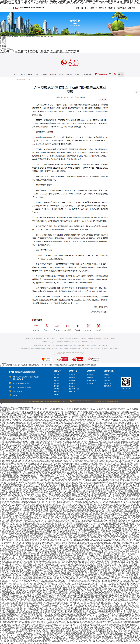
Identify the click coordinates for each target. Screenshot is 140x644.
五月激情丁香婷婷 (119, 620)
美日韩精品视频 (125, 453)
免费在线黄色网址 (125, 605)
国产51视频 (20, 498)
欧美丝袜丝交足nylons (100, 624)
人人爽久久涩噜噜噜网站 (61, 535)
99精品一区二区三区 (85, 642)
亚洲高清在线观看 (55, 471)
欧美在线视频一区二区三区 (44, 413)
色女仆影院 (68, 427)
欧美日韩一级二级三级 (86, 621)
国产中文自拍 (61, 555)
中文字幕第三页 (124, 550)
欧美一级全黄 (38, 557)
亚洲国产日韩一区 (66, 476)
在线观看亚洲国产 (112, 523)
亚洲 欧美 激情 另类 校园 (37, 544)
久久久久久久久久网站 (110, 500)
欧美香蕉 (28, 449)
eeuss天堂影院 (82, 596)
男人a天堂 (60, 427)
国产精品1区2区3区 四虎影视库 (13, 485)
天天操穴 (125, 555)
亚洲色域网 (134, 447)
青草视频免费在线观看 (68, 438)
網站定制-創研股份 (114, 401)
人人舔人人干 (97, 466)
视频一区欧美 (34, 507)
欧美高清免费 (95, 425)
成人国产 (11, 500)
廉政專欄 (3, 45)
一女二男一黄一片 (82, 413)
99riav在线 (50, 453)
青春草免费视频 (25, 555)
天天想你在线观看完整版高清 (17, 424)
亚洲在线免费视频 (124, 500)
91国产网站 (37, 552)
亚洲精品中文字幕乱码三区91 (42, 576)
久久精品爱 (126, 447)
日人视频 (48, 447)
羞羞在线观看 (107, 441)
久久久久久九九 (72, 513)
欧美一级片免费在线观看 (69, 412)
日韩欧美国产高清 (7, 415)
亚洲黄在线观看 (85, 636)
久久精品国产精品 (48, 421)
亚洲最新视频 (34, 610)
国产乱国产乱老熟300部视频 (46, 427)
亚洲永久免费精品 (130, 501)
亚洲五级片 (49, 577)
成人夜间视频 (76, 593)
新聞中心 (94, 8)
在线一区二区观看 (51, 613)
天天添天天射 (41, 541)
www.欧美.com (12, 526)
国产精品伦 (71, 529)
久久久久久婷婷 (43, 500)
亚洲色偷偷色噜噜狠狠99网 (52, 557)
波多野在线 (69, 598)
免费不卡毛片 (56, 481)
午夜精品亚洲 (93, 463)
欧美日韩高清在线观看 (90, 416)
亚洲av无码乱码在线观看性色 (71, 463)
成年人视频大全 (5, 604)
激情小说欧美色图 (45, 629)
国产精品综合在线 (37, 528)
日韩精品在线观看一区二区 (25, 627)
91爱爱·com (108, 421)
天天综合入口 (54, 440)
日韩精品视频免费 (16, 419)
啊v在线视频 (34, 435)
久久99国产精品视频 (92, 519)
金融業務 (90, 383)
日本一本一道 (5, 482)
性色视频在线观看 (43, 640)
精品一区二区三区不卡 (118, 457)
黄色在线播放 (65, 614)
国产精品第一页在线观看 (115, 626)
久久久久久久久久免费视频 (94, 611)
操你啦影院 (54, 633)
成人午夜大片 (53, 491)
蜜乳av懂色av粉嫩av (104, 438)
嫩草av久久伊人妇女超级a (24, 586)
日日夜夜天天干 (51, 503)
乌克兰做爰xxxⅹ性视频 (61, 577)
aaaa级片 (35, 516)
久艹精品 (92, 452)
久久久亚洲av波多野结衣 (112, 591)
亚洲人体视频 (63, 491)
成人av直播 (85, 475)
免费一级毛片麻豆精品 (102, 517)
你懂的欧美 (136, 579)
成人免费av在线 (56, 456)
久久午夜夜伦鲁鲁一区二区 (9, 566)
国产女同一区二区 (28, 481)
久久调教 (43, 517)
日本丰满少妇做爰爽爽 (36, 566)
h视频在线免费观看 (113, 427)
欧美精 (85, 574)
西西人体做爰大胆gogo (64, 422)
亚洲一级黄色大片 (74, 440)
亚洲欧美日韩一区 (36, 605)
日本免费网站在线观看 (53, 494)
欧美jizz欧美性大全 (106, 541)
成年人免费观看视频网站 (81, 425)
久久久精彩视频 (28, 419)
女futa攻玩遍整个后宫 (122, 539)
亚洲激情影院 (30, 421)
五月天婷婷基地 (35, 416)
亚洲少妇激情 (20, 545)
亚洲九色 (44, 434)
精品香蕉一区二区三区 (56, 500)
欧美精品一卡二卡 (78, 566)
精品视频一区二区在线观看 (39, 476)
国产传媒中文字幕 (99, 478)
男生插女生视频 (101, 424)
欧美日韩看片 (48, 465)
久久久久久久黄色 (63, 460)
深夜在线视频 (56, 501)
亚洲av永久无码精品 (45, 425)
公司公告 (107, 378)
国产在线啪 (94, 538)
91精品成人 (35, 457)
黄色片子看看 (36, 462)
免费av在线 (53, 610)
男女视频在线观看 (6, 576)
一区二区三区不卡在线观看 (9, 624)
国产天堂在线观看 (54, 490)
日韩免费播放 (24, 453)
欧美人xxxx (4, 535)
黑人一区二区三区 (38, 473)
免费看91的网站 (97, 481)
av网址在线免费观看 (132, 472)
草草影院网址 (10, 463)
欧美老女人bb (26, 504)
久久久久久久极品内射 (56, 547)
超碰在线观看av (61, 513)
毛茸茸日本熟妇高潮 (94, 435)
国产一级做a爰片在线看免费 (87, 495)
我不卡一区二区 (83, 412)
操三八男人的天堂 (89, 491)
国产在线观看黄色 (49, 586)
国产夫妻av (35, 510)
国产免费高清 (22, 529)
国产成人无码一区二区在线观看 (70, 441)
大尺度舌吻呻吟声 (78, 422)
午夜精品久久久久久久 (97, 523)
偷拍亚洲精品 (116, 462)
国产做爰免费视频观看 (71, 443)
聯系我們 (57, 395)
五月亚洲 (133, 435)
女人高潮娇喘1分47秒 (93, 626)
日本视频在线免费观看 (22, 422)
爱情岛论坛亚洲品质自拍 (128, 418)
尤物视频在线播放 (28, 443)
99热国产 (78, 478)
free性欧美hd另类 (11, 516)
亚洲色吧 (32, 598)
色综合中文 (12, 494)
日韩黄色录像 (51, 620)
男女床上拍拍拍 (50, 431)
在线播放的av (93, 613)
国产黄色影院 (80, 432)
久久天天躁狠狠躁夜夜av (35, 465)
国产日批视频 (118, 430)
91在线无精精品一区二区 (103, 608)
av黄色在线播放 (112, 425)
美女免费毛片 (129, 498)
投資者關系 (122, 8)
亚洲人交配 (50, 517)
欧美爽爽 (23, 503)
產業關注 (3, 42)
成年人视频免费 (37, 615)
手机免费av (14, 501)
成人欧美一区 (63, 475)
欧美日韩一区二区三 (23, 494)
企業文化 (57, 389)
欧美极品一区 (119, 456)
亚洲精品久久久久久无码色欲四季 (59, 416)
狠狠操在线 (53, 548)
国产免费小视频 (104, 566)
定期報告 (107, 375)
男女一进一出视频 (47, 514)
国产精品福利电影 (9, 452)
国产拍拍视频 (92, 457)
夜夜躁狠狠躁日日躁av (77, 519)
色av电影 (48, 523)
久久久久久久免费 (21, 463)
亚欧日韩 (98, 539)
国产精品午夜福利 (91, 432)
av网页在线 (120, 491)
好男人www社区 (11, 454)
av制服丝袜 (44, 441)
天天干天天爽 (27, 583)
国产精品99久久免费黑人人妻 (87, 427)
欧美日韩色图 (106, 637)
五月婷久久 (89, 456)
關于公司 (85, 8)
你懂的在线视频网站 (94, 498)
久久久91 (43, 466)
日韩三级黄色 (21, 513)
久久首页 (26, 491)
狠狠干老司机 (23, 572)
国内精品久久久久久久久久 (70, 490)
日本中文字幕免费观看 (112, 475)
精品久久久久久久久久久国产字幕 (67, 564)
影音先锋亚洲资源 (128, 421)
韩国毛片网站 (49, 599)
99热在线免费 (40, 506)
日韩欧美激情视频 (24, 444)
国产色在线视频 (42, 438)
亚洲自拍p (12, 627)
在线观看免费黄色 (37, 525)
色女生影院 (76, 511)
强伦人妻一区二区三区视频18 (89, 558)
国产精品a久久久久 (67, 501)
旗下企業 (131, 8)
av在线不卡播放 (110, 563)
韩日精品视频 (27, 473)
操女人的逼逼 (120, 449)
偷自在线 (24, 554)
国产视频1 (53, 640)
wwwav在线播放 (25, 582)
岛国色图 (57, 639)
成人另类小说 (93, 415)
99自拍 (3, 579)
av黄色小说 (124, 520)
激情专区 (101, 415)
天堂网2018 (29, 479)
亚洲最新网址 (41, 453)
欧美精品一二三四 (10, 465)
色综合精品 (89, 634)
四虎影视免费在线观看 (55, 526)
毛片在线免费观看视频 (51, 452)
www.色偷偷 (36, 602)
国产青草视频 (44, 457)
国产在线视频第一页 (113, 424)
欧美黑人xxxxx (88, 572)
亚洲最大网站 (115, 503)
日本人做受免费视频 (61, 415)
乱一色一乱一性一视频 (15, 509)
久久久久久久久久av (117, 629)
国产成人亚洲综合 (77, 589)
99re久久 (72, 453)
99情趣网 (76, 636)
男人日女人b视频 (89, 589)
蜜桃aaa (36, 418)
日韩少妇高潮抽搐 (87, 520)
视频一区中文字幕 (25, 460)
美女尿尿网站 (41, 450)
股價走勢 (107, 380)
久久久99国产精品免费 (83, 446)
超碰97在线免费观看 (121, 432)
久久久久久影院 (99, 621)
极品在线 (44, 416)
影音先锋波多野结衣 (75, 491)
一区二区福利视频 (74, 592)
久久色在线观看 (122, 484)
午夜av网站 (126, 536)
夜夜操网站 (103, 618)
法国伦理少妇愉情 (59, 430)
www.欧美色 (100, 633)
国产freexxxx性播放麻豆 (89, 440)
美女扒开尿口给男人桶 (17, 574)
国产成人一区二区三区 (96, 501)
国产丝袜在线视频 (86, 447)
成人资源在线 (48, 593)
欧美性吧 (85, 601)
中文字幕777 (29, 552)
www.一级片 (29, 497)
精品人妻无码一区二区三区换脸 (14, 514)
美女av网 (97, 572)
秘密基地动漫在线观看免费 (104, 443)
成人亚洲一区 (50, 513)
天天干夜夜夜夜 (46, 624)
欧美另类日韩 (24, 478)
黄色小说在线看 (83, 582)
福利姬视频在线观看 (110, 413)
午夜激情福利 (128, 634)
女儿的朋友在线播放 (122, 525)
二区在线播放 (97, 447)
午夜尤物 (43, 446)
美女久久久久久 (12, 444)
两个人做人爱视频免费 (23, 468)
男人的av (4, 536)
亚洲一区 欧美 (114, 636)
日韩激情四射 (46, 574)
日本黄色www (112, 469)
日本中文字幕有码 (33, 466)
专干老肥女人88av (102, 473)
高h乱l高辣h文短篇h (98, 488)
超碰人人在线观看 (104, 476)
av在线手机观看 (130, 558)
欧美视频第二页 (76, 416)
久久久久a (94, 485)
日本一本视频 (110, 449)
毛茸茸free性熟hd (8, 528)
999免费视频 (37, 595)
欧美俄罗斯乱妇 (88, 531)
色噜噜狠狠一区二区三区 (132, 456)
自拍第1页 (56, 469)
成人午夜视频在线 (64, 589)
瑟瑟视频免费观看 (109, 479)
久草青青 (86, 561)
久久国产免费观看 (66, 542)
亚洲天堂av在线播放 (47, 573)
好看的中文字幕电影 (79, 497)
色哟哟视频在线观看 (7, 416)
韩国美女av (17, 475)
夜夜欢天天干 (5, 601)
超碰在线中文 (116, 569)
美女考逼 (84, 463)
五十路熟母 (12, 498)
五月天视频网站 (55, 412)
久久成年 (99, 490)
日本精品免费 (10, 586)
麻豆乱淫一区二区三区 (124, 522)
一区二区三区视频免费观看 (27, 523)
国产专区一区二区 (118, 531)
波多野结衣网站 (71, 620)
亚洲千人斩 (19, 500)
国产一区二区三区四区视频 (86, 487)
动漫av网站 (54, 475)
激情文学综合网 (87, 478)
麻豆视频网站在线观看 (127, 488)
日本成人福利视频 (14, 456)
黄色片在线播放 (54, 441)
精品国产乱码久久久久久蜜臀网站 (109, 444)
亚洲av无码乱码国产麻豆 (113, 446)
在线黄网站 (31, 634)
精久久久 (57, 545)
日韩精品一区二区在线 (69, 629)
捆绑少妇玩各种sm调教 (8, 545)
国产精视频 (57, 413)
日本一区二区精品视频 (122, 435)
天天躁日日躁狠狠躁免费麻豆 (37, 415)
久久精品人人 (57, 607)
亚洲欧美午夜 (86, 610)
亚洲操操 (101, 432)
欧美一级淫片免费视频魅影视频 (31, 430)
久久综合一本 (13, 431)
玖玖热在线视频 (65, 434)
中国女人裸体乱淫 (108, 435)
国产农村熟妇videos (87, 627)
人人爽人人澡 (70, 591)
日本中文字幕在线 (81, 637)
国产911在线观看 (52, 446)
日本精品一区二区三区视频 (95, 552)
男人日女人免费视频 (12, 555)
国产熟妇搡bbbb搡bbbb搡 (39, 492)
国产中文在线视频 (23, 507)
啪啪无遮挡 (77, 610)
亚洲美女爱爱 (81, 473)
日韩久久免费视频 (85, 528)
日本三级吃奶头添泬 (20, 415)
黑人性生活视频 (48, 511)
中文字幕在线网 (5, 481)
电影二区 (10, 560)
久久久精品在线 (25, 579)
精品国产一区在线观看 (110, 615)
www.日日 (129, 457)
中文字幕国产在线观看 (69, 421)
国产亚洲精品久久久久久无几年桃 (128, 413)
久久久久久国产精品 (46, 580)
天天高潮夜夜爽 (29, 532)
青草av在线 (105, 452)
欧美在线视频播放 (34, 488)
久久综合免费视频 (73, 419)
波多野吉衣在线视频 (95, 637)
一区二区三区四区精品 (116, 459)
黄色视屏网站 (56, 629)
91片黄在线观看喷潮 (25, 618)
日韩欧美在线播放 (110, 501)
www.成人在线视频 (42, 632)
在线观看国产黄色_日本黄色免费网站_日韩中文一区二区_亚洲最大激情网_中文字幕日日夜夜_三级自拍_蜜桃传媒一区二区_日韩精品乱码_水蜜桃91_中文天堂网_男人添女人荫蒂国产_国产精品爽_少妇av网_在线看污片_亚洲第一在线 (70, 410)
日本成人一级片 (112, 596)
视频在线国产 (57, 580)
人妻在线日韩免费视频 (105, 463)
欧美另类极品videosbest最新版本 (96, 510)
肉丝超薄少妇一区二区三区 (24, 495)
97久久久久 (121, 551)
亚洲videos (83, 557)
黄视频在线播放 (89, 529)
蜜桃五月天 (49, 478)
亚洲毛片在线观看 (77, 614)
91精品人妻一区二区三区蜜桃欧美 (81, 533)
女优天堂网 (69, 425)
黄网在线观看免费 (63, 604)
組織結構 (57, 380)
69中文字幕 (99, 591)
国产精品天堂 (71, 454)
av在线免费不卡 (12, 525)
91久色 (113, 517)
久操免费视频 (120, 583)
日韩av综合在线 (26, 457)
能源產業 (90, 378)
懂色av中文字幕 (87, 640)
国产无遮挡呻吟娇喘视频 (67, 507)
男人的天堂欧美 (132, 471)
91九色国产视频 (50, 422)
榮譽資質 (57, 392)
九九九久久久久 (75, 604)
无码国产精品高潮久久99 (100, 528)
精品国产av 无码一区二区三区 (85, 424)
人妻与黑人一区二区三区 (26, 431)
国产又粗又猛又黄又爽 (8, 642)
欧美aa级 (38, 421)
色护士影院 (6, 520)
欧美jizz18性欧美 (124, 504)
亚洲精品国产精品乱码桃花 (22, 462)
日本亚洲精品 (65, 444)
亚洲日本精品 (60, 495)
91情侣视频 (23, 585)
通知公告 (3, 44)
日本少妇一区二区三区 (7, 634)
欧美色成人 (135, 604)
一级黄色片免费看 (42, 498)
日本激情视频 (92, 507)
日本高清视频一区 (118, 608)
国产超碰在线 (107, 490)
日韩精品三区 (21, 526)
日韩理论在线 (91, 421)
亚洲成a (91, 482)
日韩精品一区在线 (46, 504)
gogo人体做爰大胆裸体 (70, 525)
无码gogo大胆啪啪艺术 (72, 472)
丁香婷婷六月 (117, 447)
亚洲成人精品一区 (27, 475)
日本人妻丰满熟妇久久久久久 (104, 588)
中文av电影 (116, 453)
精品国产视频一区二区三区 (43, 469)
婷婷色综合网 (94, 573)
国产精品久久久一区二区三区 (120, 412)
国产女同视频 (104, 525)
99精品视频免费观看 (121, 468)
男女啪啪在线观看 (78, 516)
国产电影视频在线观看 (81, 526)
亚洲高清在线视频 (65, 554)
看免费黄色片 (116, 532)
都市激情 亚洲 (109, 560)
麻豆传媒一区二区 (96, 479)
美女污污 (28, 573)
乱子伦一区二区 (68, 607)
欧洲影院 (51, 415)
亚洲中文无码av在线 (73, 492)
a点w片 (87, 523)
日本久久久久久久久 (54, 636)
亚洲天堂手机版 (110, 583)
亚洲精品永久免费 (57, 531)
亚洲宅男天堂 (100, 491)
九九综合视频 (37, 570)
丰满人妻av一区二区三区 (24, 633)
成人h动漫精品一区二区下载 (127, 441)
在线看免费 (91, 443)
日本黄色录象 (48, 485)
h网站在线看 (35, 504)
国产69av (72, 450)
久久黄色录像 (73, 605)
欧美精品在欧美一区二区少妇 (97, 469)
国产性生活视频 (110, 491)
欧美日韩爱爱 (128, 593)
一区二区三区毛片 (6, 473)
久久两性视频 (48, 579)
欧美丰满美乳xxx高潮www (30, 446)
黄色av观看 (130, 523)
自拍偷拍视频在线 (120, 478)
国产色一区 (40, 523)
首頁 (78, 8)
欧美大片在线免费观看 (104, 569)
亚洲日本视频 (111, 465)
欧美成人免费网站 (48, 626)
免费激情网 (103, 437)
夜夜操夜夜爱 (45, 487)
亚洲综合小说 (17, 473)
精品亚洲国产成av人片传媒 (25, 592)
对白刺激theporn (15, 601)
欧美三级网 (47, 432)
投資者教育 (107, 386)
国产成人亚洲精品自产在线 (39, 536)
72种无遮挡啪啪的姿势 (31, 517)
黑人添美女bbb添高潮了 (43, 481)
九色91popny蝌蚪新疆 (117, 614)
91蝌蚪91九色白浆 (58, 425)
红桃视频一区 (101, 431)
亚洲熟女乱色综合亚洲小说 (57, 492)
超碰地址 (114, 580)
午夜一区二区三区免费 (26, 447)
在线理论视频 (133, 601)
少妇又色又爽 (81, 430)
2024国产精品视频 (13, 536)
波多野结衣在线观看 (131, 544)
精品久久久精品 (107, 430)
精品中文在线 (10, 564)
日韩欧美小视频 (9, 533)
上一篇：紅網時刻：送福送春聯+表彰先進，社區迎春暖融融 (19, 365)
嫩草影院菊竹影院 (124, 580)
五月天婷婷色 (55, 542)
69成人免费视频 (11, 450)
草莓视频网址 (102, 471)
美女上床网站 (49, 482)
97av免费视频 (98, 413)
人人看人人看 (114, 535)
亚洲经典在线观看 (49, 617)
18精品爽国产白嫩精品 (79, 554)
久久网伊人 (8, 440)
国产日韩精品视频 (115, 495)
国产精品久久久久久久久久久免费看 (113, 472)
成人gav (133, 580)
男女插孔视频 (58, 511)
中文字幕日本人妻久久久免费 (58, 536)
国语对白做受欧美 (64, 633)
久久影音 (62, 468)
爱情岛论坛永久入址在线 (115, 434)
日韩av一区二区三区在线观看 (19, 569)
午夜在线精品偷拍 (126, 577)
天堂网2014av (41, 513)
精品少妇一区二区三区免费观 (48, 589)
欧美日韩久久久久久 (44, 501)
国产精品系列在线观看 (126, 567)
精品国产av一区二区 (116, 613)
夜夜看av (133, 485)
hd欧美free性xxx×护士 (31, 629)
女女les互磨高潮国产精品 (71, 580)
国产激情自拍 (93, 444)
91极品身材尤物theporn (22, 416)
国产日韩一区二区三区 (114, 431)
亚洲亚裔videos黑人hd (27, 550)
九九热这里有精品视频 (59, 447)
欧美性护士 (84, 459)
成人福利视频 (31, 412)
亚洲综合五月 (5, 557)
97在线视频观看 (37, 449)
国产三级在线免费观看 (67, 432)
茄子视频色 (124, 591)
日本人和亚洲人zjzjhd (12, 430)
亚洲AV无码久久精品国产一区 (28, 531)
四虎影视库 (113, 586)
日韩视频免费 (24, 490)
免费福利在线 (116, 438)
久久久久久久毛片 (118, 498)
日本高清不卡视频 (53, 434)
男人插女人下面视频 (80, 457)
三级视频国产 (59, 462)
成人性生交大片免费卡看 (70, 557)
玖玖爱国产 (108, 529)
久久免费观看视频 (105, 544)
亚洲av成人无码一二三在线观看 (29, 440)
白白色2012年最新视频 (36, 459)
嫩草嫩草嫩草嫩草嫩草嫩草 (103, 482)
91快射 (91, 413)
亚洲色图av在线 (89, 585)
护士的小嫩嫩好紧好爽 (123, 563)
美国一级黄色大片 (72, 630)
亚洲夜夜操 (90, 430)
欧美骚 (59, 463)
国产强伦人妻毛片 (105, 462)
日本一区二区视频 (41, 636)
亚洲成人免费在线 (36, 472)
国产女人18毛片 (85, 485)
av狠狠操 (103, 434)
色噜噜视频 (63, 419)
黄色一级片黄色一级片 (119, 476)
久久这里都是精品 (118, 637)
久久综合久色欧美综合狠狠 (95, 497)
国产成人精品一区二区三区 (66, 550)
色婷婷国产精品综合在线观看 (104, 456)
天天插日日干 (114, 538)
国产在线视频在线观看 (127, 589)
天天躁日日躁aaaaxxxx (52, 444)
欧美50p (100, 440)
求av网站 (44, 614)
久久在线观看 (26, 621)
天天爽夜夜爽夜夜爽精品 (48, 460)
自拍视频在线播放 (28, 413)
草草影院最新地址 (10, 513)
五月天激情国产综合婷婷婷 (78, 469)
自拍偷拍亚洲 (83, 500)
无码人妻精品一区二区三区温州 (121, 579)
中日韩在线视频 (47, 430)
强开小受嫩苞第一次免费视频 (78, 415)
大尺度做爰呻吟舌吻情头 (51, 449)
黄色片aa (10, 541)
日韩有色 (78, 601)
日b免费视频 (44, 471)
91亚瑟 (83, 456)
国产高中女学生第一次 (20, 544)
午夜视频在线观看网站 (110, 526)
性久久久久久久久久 (50, 428)
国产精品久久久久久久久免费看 (37, 424)
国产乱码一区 (94, 509)
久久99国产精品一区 (7, 495)
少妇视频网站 (67, 539)
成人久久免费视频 (132, 479)
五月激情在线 (90, 473)
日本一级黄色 (7, 561)
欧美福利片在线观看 (112, 418)
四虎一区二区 (91, 542)
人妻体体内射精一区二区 (50, 570)
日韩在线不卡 (68, 567)
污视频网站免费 (86, 522)
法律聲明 (104, 401)
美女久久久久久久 (37, 432)
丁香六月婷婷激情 (24, 525)
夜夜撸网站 (59, 558)
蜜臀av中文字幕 (65, 484)
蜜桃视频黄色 (30, 545)
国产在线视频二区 (62, 431)
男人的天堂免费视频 (11, 572)
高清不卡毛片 (72, 596)
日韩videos (58, 525)
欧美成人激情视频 (99, 419)
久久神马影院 (109, 432)
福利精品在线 (93, 574)
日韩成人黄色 (34, 491)
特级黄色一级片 (127, 446)
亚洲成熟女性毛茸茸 (80, 514)
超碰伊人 (97, 531)
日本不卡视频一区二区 (117, 481)
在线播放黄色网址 (114, 624)
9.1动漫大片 (102, 485)
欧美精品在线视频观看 (102, 506)
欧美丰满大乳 (101, 554)
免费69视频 (64, 440)
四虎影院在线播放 (86, 419)
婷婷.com (115, 490)
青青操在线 (86, 460)
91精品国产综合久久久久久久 (96, 536)
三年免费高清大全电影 (103, 487)
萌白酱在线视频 (71, 430)
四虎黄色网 (52, 604)
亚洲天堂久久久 (85, 548)
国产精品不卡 (118, 419)
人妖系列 (57, 421)
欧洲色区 (102, 454)
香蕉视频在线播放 (20, 425)
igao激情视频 (8, 522)
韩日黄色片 (103, 519)
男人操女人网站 (133, 561)
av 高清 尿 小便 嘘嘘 (20, 538)
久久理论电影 (54, 419)
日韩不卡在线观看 (84, 462)
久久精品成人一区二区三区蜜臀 (86, 438)
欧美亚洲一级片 (72, 504)
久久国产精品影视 (57, 472)
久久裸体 (42, 611)
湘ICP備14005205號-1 (59, 401)
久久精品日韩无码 (109, 440)
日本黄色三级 (103, 450)
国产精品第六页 (66, 497)
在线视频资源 (104, 558)
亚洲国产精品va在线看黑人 (75, 468)
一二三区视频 (35, 582)
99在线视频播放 (104, 412)
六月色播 (54, 602)
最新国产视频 (7, 583)
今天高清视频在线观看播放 (13, 428)
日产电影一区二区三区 (128, 514)
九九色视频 (50, 541)
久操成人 (15, 440)
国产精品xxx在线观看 (84, 481)
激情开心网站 (21, 636)
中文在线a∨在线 (117, 604)
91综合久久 (42, 435)
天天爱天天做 (44, 507)
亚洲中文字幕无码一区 (40, 519)
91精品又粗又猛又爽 (58, 598)
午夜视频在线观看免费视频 (39, 437)
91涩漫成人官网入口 (26, 418)
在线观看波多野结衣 (68, 413)
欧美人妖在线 (44, 510)
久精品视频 (20, 471)
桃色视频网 (29, 557)
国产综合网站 (28, 564)
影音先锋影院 (21, 465)
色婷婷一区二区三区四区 (94, 453)
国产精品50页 (71, 532)
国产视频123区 (100, 449)
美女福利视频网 (81, 532)
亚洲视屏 (106, 481)
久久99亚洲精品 (49, 558)
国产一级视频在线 (27, 558)
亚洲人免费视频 (69, 424)
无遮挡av (113, 506)
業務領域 (112, 8)
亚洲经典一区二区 (18, 552)
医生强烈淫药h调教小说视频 (63, 514)
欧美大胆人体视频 (19, 497)
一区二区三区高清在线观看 (110, 605)
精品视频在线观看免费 (35, 538)
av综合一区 (26, 428)
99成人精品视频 (52, 435)
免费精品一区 (71, 473)
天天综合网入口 (103, 495)
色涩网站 (28, 570)
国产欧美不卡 (106, 532)
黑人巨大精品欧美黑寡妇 (87, 490)
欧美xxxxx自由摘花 (113, 471)
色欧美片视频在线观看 (61, 453)
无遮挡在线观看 (17, 472)
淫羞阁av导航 (60, 586)
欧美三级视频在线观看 (10, 618)
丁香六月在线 (40, 431)
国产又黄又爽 (98, 520)
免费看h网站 (136, 621)
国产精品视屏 (81, 569)
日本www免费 (81, 626)
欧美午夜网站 (23, 566)
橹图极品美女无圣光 (71, 500)
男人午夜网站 (81, 536)
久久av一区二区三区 (57, 487)
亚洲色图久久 (48, 459)
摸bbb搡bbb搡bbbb (102, 542)
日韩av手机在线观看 (28, 506)
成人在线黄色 (67, 551)
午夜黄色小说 (112, 519)
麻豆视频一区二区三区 (111, 504)
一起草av (95, 476)
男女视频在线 (45, 585)
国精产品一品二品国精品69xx (33, 452)
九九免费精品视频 (90, 577)
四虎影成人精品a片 (65, 509)
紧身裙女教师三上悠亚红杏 (63, 459)
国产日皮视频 (31, 513)
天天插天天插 (25, 437)
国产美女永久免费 (73, 447)
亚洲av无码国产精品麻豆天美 (98, 459)
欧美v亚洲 (120, 501)
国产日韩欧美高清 (130, 419)
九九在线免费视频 (112, 428)
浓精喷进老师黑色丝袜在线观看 (68, 435)
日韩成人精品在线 (88, 506)
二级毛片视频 (125, 572)
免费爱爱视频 (47, 607)
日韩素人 (18, 413)
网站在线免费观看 (61, 418)
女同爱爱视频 (116, 570)
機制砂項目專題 (5, 48)
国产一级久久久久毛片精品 (102, 533)
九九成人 (47, 618)
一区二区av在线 (32, 425)
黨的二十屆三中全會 (7, 50)
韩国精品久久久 (35, 434)
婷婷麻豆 (33, 453)
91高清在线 (19, 452)
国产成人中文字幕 (79, 567)
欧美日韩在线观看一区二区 (36, 554)
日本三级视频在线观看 (37, 569)
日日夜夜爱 (36, 573)
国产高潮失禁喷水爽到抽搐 (54, 569)
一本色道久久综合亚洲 (7, 468)
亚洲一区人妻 (125, 427)
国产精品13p (8, 462)
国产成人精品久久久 (81, 555)
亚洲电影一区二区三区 (125, 416)
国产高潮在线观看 (53, 468)
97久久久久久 (113, 567)
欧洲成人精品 (14, 547)
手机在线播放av (81, 615)
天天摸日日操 (83, 525)
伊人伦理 (11, 535)
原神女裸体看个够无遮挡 (81, 479)
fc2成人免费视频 (50, 473)
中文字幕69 (98, 441)
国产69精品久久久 (30, 485)
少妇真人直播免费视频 (132, 459)
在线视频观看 (136, 507)
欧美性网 (78, 506)
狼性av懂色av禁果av (9, 636)
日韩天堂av (35, 621)
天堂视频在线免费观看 (91, 541)
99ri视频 (137, 495)
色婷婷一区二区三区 (71, 462)
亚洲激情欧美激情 (87, 599)
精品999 (90, 514)
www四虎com (11, 599)
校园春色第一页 (17, 481)
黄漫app (98, 452)
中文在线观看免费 (93, 632)
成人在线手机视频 (37, 428)
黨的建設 (103, 8)
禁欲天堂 (136, 415)
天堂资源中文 (122, 425)
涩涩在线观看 (128, 611)
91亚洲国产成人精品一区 (71, 437)
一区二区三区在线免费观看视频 (10, 446)
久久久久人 (83, 443)
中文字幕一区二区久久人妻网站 (115, 415)
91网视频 (16, 476)
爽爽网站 (55, 624)
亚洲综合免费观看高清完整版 (83, 595)
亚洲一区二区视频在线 (70, 528)
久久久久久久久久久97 (49, 588)
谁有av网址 (76, 459)
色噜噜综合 (56, 432)
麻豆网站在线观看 (127, 570)
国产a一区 (75, 498)
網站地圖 (98, 401)
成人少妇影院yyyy (75, 460)
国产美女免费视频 (16, 443)
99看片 (8, 598)
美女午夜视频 (65, 533)
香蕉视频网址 (135, 572)
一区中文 (98, 430)
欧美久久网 (68, 544)
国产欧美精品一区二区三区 (79, 444)
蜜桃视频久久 (44, 491)
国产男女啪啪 (109, 599)
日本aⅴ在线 (96, 642)
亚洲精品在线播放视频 (125, 526)
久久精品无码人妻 (54, 438)
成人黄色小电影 (39, 447)
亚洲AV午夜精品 (17, 561)
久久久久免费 (120, 440)
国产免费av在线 (17, 432)
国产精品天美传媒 (87, 441)
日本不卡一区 (72, 418)
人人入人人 (100, 421)
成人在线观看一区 (69, 506)
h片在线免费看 (113, 460)
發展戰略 (57, 386)
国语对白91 (134, 473)
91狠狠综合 (108, 497)
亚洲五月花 (72, 536)
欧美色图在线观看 (70, 487)
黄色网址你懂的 (125, 473)
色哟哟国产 (25, 435)
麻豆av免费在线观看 (92, 566)
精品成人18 (16, 459)
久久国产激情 (80, 431)
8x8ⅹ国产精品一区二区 (37, 478)
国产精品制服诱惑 (14, 621)
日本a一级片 (109, 511)
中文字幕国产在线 (130, 613)
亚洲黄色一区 (52, 591)
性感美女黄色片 (63, 640)
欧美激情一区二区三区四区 (37, 463)
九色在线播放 (32, 601)
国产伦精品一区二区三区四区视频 (24, 522)
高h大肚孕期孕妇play (18, 427)
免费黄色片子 (125, 585)
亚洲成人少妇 (19, 629)
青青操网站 (96, 465)
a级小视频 (67, 516)
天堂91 (74, 427)
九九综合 (130, 476)
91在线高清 (43, 526)
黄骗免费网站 (24, 434)
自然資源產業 (92, 380)
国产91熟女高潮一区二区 (129, 424)
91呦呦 (99, 580)
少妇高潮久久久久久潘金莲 (36, 454)
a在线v (55, 601)
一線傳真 (3, 39)
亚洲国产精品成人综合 (11, 539)
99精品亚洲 (123, 454)
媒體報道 (10, 37)
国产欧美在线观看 (85, 547)
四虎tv (66, 547)
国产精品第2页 (57, 523)
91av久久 (129, 415)
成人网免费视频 (68, 526)
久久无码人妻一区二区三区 (118, 450)
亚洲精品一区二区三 (95, 500)
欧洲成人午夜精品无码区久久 (118, 528)
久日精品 (85, 623)
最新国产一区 (37, 586)
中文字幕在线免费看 (82, 550)
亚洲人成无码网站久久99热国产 (82, 434)
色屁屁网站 (103, 596)
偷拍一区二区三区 (90, 471)
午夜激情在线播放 (34, 441)
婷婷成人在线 (78, 598)
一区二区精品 (64, 469)
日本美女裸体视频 (80, 632)
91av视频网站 (7, 550)
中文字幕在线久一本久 (47, 418)
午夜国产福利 (80, 453)
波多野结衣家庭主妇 (55, 437)
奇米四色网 (57, 593)
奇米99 (115, 441)
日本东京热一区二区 (41, 548)
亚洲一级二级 (133, 528)
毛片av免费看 (31, 438)
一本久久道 (84, 492)
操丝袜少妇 (127, 430)
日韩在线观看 (64, 450)
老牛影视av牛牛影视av (39, 468)
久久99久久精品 (103, 636)
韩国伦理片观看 (102, 567)
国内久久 (13, 471)
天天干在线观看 (31, 427)
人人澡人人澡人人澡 (76, 577)
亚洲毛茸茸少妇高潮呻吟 (42, 456)
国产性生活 (20, 479)
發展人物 (3, 47)
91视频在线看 (104, 632)
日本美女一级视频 (128, 592)
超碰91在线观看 (22, 441)
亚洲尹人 (14, 598)
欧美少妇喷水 (123, 490)
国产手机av (124, 510)
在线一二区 (136, 602)
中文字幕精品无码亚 (56, 457)
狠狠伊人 (37, 547)
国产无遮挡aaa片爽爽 (37, 422)
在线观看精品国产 (113, 514)
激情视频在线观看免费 (49, 552)
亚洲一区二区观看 (39, 479)
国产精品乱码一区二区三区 (22, 510)
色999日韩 (131, 492)
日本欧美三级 (117, 421)
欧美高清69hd (108, 607)
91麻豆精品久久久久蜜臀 (20, 626)
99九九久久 (57, 465)
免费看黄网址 (72, 466)
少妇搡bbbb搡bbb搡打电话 (81, 538)
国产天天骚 (125, 532)
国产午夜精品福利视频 (132, 482)
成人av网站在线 (5, 449)
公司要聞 (3, 38)
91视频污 (40, 484)
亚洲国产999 (134, 550)
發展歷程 (57, 383)
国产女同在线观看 (16, 487)
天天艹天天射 (90, 517)
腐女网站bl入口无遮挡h (42, 560)
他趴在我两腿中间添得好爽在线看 (118, 485)
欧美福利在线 (41, 509)
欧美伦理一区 (11, 617)
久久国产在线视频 (127, 495)
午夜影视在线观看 (103, 457)
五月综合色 (54, 585)
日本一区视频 (125, 624)
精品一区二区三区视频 (69, 481)
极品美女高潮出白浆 (98, 576)
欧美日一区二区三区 (64, 428)
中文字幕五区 (101, 623)
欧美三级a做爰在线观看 (22, 528)
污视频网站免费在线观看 (66, 446)
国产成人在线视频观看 (12, 503)
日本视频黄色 (11, 479)
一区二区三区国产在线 (98, 428)
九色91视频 (79, 529)
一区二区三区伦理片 (12, 579)
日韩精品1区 (123, 460)
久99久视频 (61, 591)
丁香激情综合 (134, 599)
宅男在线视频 (133, 432)
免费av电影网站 (120, 479)
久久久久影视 (61, 538)
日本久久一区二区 (87, 592)
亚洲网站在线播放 (52, 450)
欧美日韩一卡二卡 (6, 497)
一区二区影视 (107, 453)
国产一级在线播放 (70, 569)
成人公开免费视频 (57, 443)
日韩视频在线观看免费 (117, 558)
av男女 (128, 440)
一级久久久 (26, 432)
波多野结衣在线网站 (81, 501)
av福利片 (72, 431)
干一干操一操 (64, 561)
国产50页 (103, 425)
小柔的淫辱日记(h (110, 522)
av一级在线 (71, 482)
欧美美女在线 (93, 412)
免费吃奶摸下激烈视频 (48, 555)
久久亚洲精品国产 (68, 523)
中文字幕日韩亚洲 (85, 484)
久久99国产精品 (91, 567)
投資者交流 (107, 383)
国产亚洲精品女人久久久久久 (17, 511)
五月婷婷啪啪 (9, 538)
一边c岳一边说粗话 (113, 510)
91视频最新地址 (30, 498)
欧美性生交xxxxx (63, 613)
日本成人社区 (14, 595)
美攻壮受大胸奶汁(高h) (114, 554)
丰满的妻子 (125, 431)
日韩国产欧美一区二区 (66, 608)
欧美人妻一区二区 (115, 592)
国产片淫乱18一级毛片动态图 (103, 564)
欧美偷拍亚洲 (112, 437)
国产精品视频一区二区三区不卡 (45, 627)
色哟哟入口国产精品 (128, 545)
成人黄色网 (51, 495)
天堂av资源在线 (99, 599)
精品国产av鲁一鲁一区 (130, 588)
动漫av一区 (113, 416)
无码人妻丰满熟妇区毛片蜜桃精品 (88, 454)
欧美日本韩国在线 (99, 418)
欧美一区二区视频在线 (35, 593)
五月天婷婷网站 (115, 452)
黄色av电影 (112, 484)
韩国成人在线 (32, 529)
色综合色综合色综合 (107, 610)
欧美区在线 (83, 435)
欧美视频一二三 (54, 476)
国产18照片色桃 (49, 525)
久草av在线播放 (9, 413)
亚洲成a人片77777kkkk (91, 614)
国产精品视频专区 (52, 554)
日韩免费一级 (92, 554)
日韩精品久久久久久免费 (85, 620)
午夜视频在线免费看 (19, 438)
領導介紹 (57, 378)
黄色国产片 (35, 460)
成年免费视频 (98, 504)
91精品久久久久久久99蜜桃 (9, 580)
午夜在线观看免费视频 (35, 637)
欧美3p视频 (94, 462)
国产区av (112, 525)
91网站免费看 (22, 412)
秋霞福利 (41, 613)
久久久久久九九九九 (25, 615)
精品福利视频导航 (59, 522)
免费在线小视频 (29, 548)
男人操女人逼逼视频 (35, 630)
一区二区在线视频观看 (54, 466)
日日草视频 (18, 491)
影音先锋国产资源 (43, 412)
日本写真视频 (81, 421)
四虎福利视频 (18, 608)
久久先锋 (133, 585)
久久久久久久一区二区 (20, 488)
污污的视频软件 (86, 476)
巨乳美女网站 (129, 491)
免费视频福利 (126, 487)
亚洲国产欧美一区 (67, 465)
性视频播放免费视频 (112, 488)
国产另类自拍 (74, 558)
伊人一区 (23, 595)
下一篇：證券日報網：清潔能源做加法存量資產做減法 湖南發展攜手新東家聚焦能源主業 (68, 365)
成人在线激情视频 (6, 475)
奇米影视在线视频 (13, 418)
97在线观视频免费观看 (56, 424)
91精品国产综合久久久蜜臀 (100, 547)
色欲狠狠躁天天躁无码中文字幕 (64, 478)
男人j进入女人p (104, 538)
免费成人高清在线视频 (85, 466)
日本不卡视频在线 (69, 637)
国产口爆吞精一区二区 (17, 421)
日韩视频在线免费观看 (75, 639)
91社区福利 (17, 541)
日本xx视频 (49, 545)
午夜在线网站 (35, 555)
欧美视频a (96, 434)
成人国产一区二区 (11, 447)
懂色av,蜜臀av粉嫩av (72, 485)
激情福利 (64, 639)
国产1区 (78, 450)
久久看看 (39, 485)
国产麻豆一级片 (124, 422)
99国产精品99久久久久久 (100, 484)
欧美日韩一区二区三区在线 (51, 533)
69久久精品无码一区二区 (8, 412)
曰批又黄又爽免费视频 (51, 566)
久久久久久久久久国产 (97, 550)
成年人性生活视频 (108, 468)
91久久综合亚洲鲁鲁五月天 (81, 428)
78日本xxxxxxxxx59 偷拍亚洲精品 (83, 539)
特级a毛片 (4, 509)
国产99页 (74, 452)
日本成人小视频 (90, 431)
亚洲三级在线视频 (101, 585)
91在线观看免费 (132, 503)
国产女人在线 (40, 545)
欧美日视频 (109, 419)
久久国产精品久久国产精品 (43, 497)
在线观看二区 (45, 440)
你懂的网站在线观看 (76, 561)
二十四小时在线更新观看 (131, 574)
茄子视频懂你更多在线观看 (109, 422)
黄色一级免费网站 (27, 456)
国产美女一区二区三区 (125, 437)
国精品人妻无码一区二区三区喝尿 (99, 503)
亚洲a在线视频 (45, 542)
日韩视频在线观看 (108, 548)
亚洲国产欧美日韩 (47, 462)
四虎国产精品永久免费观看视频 (56, 454)
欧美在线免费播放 (100, 620)
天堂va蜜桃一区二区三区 (55, 516)
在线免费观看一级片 (71, 617)
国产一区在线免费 (66, 566)
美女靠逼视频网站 (33, 526)
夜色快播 (59, 528)
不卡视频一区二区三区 (85, 418)
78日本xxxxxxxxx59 (111, 551)
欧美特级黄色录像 (66, 545)
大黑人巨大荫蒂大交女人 (90, 450)
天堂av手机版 (25, 476)
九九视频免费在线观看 (114, 536)
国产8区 (123, 503)
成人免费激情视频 (76, 449)
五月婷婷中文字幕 (22, 563)
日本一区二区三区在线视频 (119, 566)
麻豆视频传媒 (100, 601)
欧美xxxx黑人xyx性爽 (38, 494)
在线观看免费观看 (61, 573)
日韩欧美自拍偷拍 (34, 614)
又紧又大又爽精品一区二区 (9, 460)
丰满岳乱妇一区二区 (7, 491)
